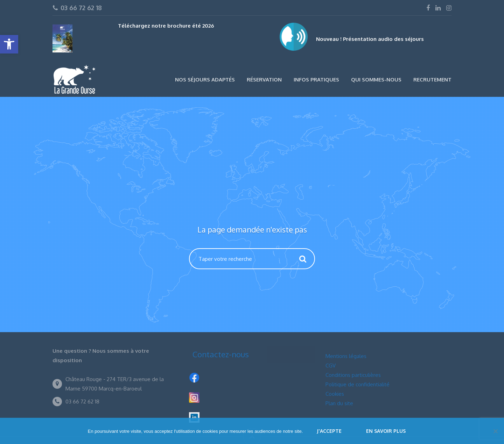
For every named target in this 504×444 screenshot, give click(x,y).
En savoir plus (386, 431)
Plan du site (339, 403)
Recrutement (432, 80)
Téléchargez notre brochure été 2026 (166, 26)
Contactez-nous (221, 354)
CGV (331, 366)
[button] (9, 44)
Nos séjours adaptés (205, 80)
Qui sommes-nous (376, 80)
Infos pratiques (316, 80)
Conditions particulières (353, 375)
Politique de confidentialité (358, 384)
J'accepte (329, 431)
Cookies (335, 394)
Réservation (264, 80)
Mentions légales (346, 356)
